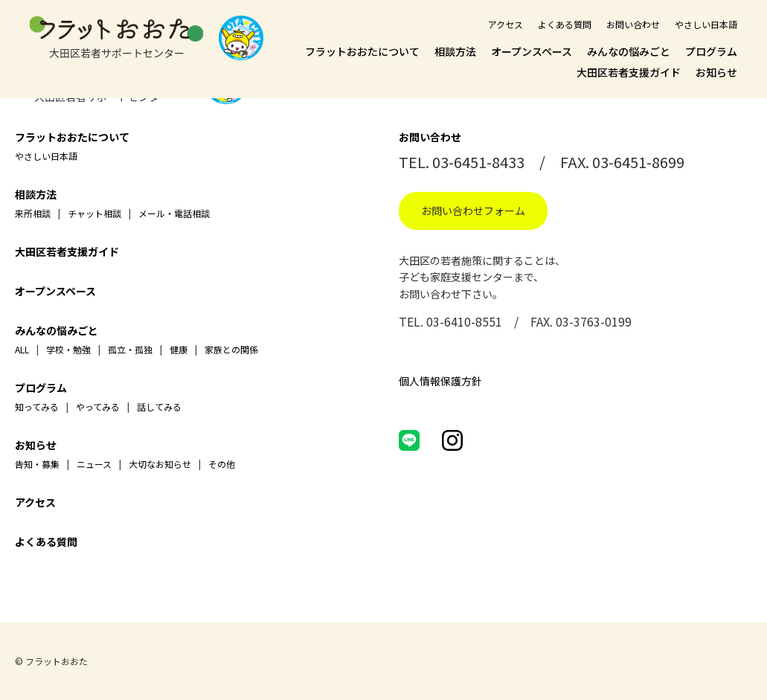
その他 (222, 464)
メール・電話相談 (174, 213)
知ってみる (37, 407)
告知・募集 (37, 464)
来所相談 (33, 213)
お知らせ (716, 72)
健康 (179, 349)
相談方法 (455, 51)
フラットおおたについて (362, 51)
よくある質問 (565, 24)
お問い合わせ (633, 24)
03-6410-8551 (464, 321)
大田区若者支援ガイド (629, 72)
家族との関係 (231, 349)
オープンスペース (532, 51)
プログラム (711, 51)
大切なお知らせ (160, 464)
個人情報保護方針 (440, 381)
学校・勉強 (68, 349)
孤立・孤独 (130, 349)
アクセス (506, 24)
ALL (22, 349)
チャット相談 (94, 213)
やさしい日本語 (706, 24)
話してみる (159, 407)
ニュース (94, 464)
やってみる (98, 407)
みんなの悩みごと (629, 51)
